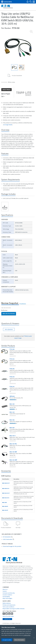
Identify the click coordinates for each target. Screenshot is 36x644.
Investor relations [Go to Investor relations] (7, 595)
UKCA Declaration (8, 539)
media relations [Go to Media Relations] (7, 603)
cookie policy (27, 635)
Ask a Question (9, 329)
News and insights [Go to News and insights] (7, 598)
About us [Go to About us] (5, 589)
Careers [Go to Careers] (5, 591)
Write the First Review (9, 314)
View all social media (8, 616)
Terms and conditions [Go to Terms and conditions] (8, 607)
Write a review (11, 82)
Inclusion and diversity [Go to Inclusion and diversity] (9, 593)
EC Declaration (7, 537)
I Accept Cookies (7, 640)
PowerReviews (23, 304)
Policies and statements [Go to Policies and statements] (9, 605)
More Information (19, 640)
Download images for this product (12, 546)
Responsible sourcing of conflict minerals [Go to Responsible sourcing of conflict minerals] (14, 609)
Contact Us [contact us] (7, 619)
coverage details (8, 125)
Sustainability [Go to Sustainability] (6, 597)
